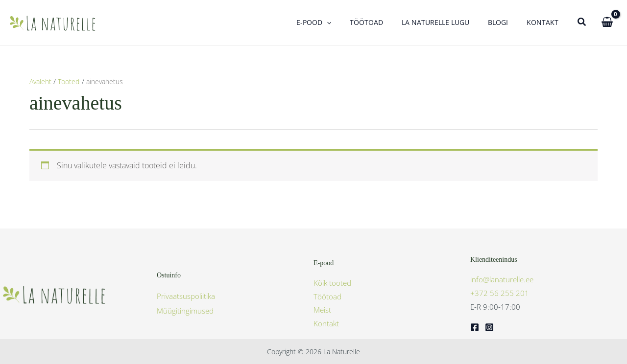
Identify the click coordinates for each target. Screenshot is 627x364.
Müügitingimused (185, 311)
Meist (322, 310)
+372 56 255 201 (500, 293)
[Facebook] (475, 327)
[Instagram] (489, 327)
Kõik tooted (332, 283)
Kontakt (326, 323)
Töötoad (327, 296)
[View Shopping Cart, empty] (607, 22)
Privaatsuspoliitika (186, 296)
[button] (349, 23)
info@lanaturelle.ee (502, 279)
